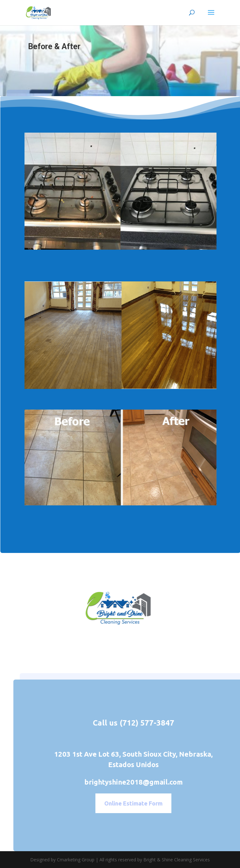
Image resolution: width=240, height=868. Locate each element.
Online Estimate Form (141, 803)
